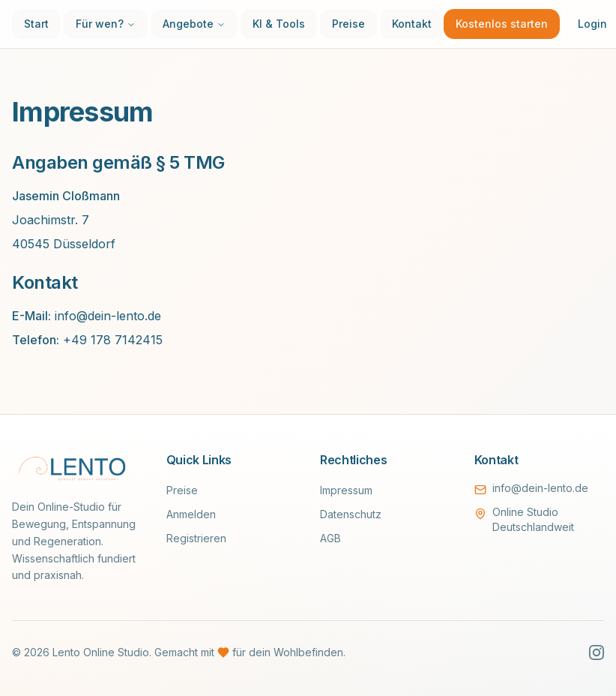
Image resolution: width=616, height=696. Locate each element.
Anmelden (191, 514)
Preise (348, 24)
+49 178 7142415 (113, 340)
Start (36, 24)
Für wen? (106, 24)
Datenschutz (351, 514)
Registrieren (196, 538)
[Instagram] (597, 652)
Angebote (194, 24)
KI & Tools (279, 24)
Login (592, 24)
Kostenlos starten (502, 24)
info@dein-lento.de (108, 316)
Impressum (346, 490)
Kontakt (412, 24)
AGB (330, 538)
